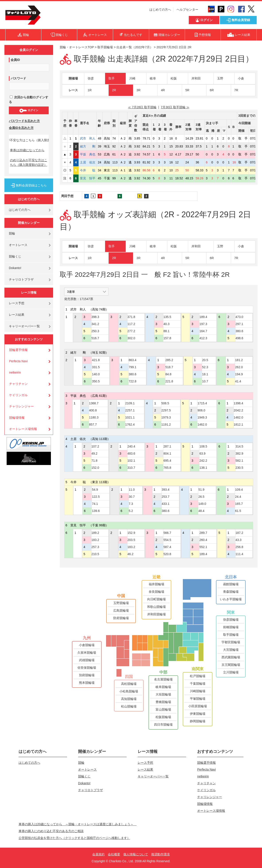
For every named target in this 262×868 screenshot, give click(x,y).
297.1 (239, 324)
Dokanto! (15, 268)
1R (90, 90)
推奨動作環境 (160, 854)
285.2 (169, 360)
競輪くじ (15, 256)
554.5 (167, 540)
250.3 (95, 331)
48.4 (201, 511)
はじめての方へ (160, 10)
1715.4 (202, 403)
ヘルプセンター (187, 10)
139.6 (96, 511)
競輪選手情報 (18, 350)
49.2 (94, 453)
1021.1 (130, 417)
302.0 (131, 338)
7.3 (131, 504)
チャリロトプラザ (21, 279)
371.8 (131, 317)
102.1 (131, 461)
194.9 (239, 374)
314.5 (239, 446)
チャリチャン (18, 384)
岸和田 (196, 78)
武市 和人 (88, 138)
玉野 (220, 78)
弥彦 (91, 78)
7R (236, 90)
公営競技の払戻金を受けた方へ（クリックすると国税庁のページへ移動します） (74, 838)
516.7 (95, 338)
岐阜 (153, 78)
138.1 (203, 468)
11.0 (132, 490)
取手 (112, 78)
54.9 (95, 490)
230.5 (239, 468)
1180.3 (94, 417)
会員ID (15, 60)
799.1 (132, 367)
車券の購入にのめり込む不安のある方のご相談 (51, 831)
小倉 (241, 78)
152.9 (131, 533)
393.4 (166, 490)
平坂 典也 (88, 154)
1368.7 (94, 403)
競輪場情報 (17, 418)
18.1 (205, 374)
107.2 (95, 446)
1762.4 (130, 424)
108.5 (203, 446)
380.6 (239, 331)
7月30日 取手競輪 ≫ (175, 107)
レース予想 (17, 303)
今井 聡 (88, 170)
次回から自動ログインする (29, 100)
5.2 (131, 511)
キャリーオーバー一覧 (24, 326)
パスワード (18, 78)
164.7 (203, 331)
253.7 (166, 497)
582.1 (239, 461)
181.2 (239, 360)
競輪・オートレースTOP (77, 47)
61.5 (238, 511)
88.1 (166, 331)
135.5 (167, 317)
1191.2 (166, 424)
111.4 (239, 554)
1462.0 (202, 424)
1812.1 (238, 424)
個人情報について (136, 854)
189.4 (203, 317)
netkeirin (15, 372)
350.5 (96, 381)
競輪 (12, 233)
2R (114, 90)
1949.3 (202, 417)
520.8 (167, 554)
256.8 (239, 547)
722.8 (132, 381)
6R (212, 90)
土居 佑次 (88, 162)
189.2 (95, 533)
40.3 (166, 324)
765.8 (167, 468)
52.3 (205, 367)
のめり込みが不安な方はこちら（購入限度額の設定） (29, 162)
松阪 (174, 78)
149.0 (202, 504)
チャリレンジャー (21, 406)
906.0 (201, 410)
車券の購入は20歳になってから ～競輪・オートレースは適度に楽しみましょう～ (78, 824)
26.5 (201, 497)
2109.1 (130, 403)
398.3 (95, 317)
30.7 (132, 497)
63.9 (202, 453)
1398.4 (238, 403)
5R (187, 90)
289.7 (203, 533)
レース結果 (17, 315)
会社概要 (114, 854)
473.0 (239, 317)
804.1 (167, 453)
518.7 (169, 367)
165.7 (239, 504)
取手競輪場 (105, 47)
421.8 (96, 360)
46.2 (130, 554)
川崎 (132, 78)
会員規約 (98, 854)
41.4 (238, 381)
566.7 (167, 533)
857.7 (93, 424)
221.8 (169, 381)
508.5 (165, 403)
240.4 (131, 446)
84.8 (168, 374)
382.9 (239, 453)
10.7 (205, 381)
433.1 (166, 504)
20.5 (205, 360)
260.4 (203, 540)
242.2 (203, 461)
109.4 (239, 490)
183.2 (95, 540)
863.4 (132, 360)
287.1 (167, 446)
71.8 (94, 461)
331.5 (96, 367)
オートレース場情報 (23, 429)
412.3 (203, 338)
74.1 (95, 504)
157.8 (167, 338)
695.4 (167, 461)
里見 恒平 (88, 178)
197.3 (203, 324)
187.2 (239, 533)
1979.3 (166, 417)
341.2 (95, 324)
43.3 (238, 540)
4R (163, 90)
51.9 (201, 490)
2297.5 (166, 410)
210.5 (95, 554)
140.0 (96, 374)
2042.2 (238, 410)
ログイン (29, 110)
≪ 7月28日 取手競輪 (142, 107)
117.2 (131, 324)
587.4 (167, 547)
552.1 (203, 547)
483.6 (131, 453)
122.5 (96, 497)
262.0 (239, 367)
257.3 (95, 547)
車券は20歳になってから (27, 150)
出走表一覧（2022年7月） (135, 47)
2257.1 (130, 410)
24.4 (238, 497)
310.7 (131, 468)
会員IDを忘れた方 (21, 128)
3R (139, 90)
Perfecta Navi (18, 361)
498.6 (239, 338)
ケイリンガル (18, 395)
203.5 (131, 540)
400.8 (93, 410)
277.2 (131, 331)
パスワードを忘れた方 (24, 121)
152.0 (95, 468)
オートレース (18, 245)
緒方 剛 (88, 146)
